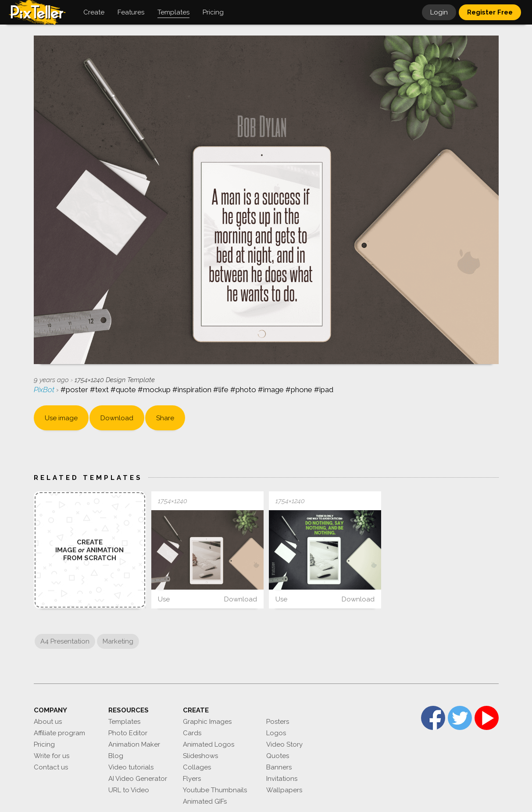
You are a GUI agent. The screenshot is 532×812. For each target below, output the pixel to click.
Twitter (460, 718)
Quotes (278, 756)
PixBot (45, 390)
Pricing (44, 744)
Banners (279, 767)
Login (439, 12)
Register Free (490, 12)
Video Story (284, 744)
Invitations (282, 779)
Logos (276, 733)
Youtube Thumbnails (215, 790)
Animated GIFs (205, 801)
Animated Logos (209, 744)
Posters (278, 722)
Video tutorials (131, 767)
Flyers (192, 779)
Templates (124, 722)
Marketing (118, 641)
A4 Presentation (65, 641)
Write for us (52, 756)
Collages (197, 767)
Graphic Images (207, 722)
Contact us (51, 767)
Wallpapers (284, 790)
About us (48, 722)
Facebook (433, 718)
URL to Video (129, 790)
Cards (192, 733)
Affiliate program (59, 733)
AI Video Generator (138, 779)
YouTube (487, 718)
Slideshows (200, 756)
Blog (116, 756)
